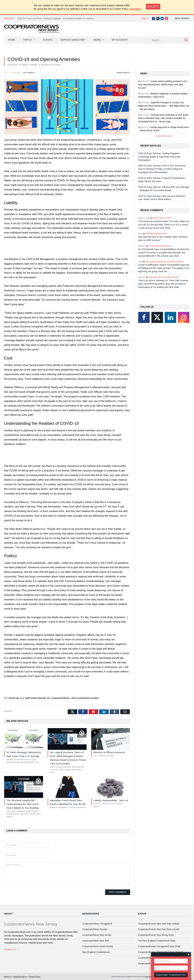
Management (123, 73)
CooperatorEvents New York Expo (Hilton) (159, 924)
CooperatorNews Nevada (95, 929)
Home (12, 40)
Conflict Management (156, 233)
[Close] (153, 7)
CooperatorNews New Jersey (97, 935)
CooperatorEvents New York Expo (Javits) (159, 929)
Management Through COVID (164, 277)
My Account (120, 40)
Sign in (145, 18)
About (8, 914)
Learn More (135, 9)
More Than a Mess (162, 218)
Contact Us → (12, 949)
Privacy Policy (35, 976)
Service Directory (73, 40)
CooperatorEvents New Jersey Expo (156, 935)
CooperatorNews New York (96, 941)
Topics (28, 40)
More (97, 40)
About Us (8, 976)
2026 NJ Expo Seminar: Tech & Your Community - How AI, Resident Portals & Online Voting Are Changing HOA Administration (163, 169)
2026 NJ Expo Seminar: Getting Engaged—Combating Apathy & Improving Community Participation (70, 18)
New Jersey (182, 18)
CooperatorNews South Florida (98, 946)
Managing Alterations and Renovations (165, 262)
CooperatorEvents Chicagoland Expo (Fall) (159, 946)
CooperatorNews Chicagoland (97, 924)
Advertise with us (20, 976)
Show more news (164, 136)
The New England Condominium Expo (157, 941)
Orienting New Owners (160, 246)
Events (48, 40)
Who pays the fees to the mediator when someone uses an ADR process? (163, 238)
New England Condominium (96, 952)
